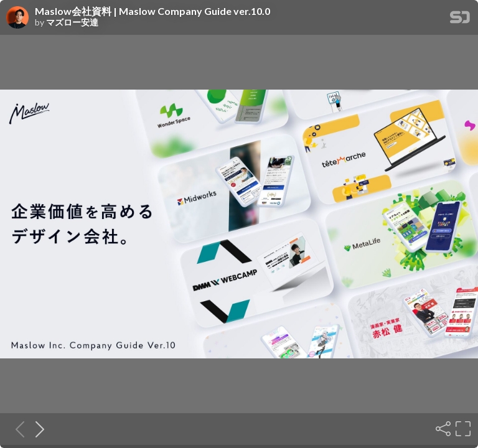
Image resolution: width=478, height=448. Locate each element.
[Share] (442, 429)
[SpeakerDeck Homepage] (460, 20)
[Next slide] (36, 429)
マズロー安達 (72, 22)
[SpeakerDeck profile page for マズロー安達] (17, 18)
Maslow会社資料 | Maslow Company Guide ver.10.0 (152, 11)
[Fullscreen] (462, 429)
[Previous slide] (16, 429)
